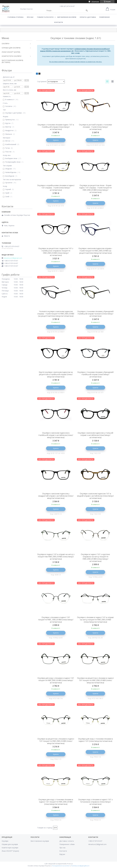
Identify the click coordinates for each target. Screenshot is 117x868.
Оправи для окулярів (10, 844)
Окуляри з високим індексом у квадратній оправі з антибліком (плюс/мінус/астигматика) (56, 496)
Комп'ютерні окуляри (10, 848)
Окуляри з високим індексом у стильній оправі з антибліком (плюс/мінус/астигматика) (95, 435)
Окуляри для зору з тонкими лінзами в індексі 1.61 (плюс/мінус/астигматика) (95, 740)
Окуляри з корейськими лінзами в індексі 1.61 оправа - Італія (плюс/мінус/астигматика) (56, 188)
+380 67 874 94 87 (95, 841)
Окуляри (5, 841)
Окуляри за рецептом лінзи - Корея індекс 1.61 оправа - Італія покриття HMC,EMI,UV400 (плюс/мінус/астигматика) (95, 189)
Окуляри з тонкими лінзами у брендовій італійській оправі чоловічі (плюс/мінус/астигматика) (95, 314)
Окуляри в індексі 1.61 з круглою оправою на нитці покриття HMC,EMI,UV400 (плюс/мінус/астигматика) (95, 558)
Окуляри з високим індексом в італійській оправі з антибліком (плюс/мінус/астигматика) (56, 435)
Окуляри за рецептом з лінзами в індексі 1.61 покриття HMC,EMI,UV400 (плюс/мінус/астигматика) (95, 680)
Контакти (58, 22)
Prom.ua (70, 864)
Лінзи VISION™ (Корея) (10, 851)
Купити (56, 140)
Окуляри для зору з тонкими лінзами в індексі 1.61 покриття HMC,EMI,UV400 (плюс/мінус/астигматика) (56, 802)
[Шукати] (87, 11)
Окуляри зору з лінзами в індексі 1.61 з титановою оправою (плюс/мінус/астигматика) (95, 802)
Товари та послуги (45, 17)
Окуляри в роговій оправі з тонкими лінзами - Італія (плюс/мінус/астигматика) (95, 127)
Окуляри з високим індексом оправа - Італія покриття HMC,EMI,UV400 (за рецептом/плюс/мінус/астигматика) (95, 251)
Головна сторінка (15, 17)
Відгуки (62, 854)
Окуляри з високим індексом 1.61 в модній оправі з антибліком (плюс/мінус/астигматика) (95, 496)
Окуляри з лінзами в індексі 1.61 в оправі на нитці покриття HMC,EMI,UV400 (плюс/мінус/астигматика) (95, 620)
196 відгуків (95, 2)
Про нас (30, 17)
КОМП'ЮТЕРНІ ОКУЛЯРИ (11, 56)
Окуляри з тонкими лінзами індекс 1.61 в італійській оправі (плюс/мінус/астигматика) (56, 127)
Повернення (104, 17)
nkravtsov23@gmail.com (13, 258)
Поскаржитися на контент (61, 866)
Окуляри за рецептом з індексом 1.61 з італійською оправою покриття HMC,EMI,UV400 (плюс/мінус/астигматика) (56, 252)
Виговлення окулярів (67, 17)
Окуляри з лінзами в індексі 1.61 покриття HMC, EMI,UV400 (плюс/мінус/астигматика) (56, 620)
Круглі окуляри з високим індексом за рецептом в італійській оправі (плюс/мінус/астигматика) (56, 374)
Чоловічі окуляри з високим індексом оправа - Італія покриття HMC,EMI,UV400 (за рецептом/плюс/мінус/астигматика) (56, 314)
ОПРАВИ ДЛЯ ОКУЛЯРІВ (11, 48)
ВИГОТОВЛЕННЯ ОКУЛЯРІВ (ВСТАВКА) (12, 61)
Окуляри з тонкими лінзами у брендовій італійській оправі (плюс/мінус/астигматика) (95, 374)
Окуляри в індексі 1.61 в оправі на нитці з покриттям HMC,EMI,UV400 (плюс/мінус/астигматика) (56, 557)
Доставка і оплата (67, 841)
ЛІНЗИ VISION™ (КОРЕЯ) (11, 52)
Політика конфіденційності (80, 866)
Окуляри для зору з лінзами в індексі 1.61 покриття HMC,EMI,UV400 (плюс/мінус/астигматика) (56, 680)
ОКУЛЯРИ (5, 44)
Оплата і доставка (88, 17)
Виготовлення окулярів (40, 841)
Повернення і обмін (67, 844)
